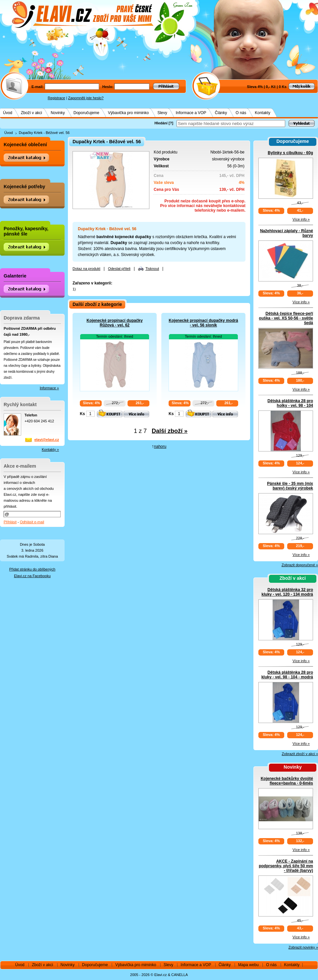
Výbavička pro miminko (128, 113)
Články (221, 113)
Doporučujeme (86, 113)
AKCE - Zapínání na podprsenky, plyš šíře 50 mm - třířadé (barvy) (286, 866)
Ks (82, 414)
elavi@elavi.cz (47, 440)
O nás (241, 113)
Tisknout (152, 269)
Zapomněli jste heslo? (86, 98)
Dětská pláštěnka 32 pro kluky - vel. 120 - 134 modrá (287, 592)
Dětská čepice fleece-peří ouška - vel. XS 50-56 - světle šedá (286, 318)
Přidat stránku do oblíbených (32, 569)
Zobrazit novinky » (303, 947)
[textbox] (231, 124)
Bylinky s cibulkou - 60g (290, 153)
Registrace (56, 98)
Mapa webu (248, 965)
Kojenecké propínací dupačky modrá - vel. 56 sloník (203, 323)
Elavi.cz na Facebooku (32, 576)
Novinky (58, 113)
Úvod (8, 113)
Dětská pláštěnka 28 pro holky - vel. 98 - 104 (290, 403)
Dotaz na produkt (86, 269)
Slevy (162, 113)
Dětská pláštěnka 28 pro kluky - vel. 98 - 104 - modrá (287, 675)
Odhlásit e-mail (32, 522)
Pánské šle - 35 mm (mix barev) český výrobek (290, 486)
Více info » (301, 219)
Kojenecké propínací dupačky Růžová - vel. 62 (114, 323)
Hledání (161, 123)
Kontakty (263, 113)
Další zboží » (170, 431)
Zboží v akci (31, 113)
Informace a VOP (191, 113)
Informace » (49, 388)
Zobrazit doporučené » (300, 565)
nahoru (160, 447)
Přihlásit (10, 522)
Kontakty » (50, 449)
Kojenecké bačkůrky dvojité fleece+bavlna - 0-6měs (287, 781)
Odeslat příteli (119, 269)
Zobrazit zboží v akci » (300, 754)
